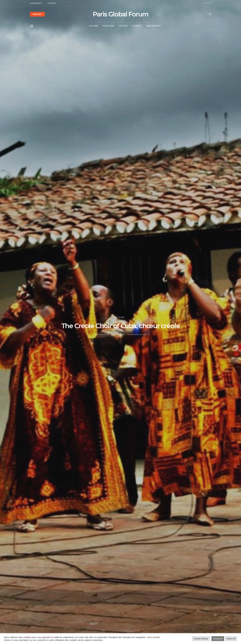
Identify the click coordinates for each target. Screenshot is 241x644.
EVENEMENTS (36, 3)
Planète (137, 26)
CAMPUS (52, 3)
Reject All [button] (231, 639)
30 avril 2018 (119, 334)
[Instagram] (208, 3)
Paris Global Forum (121, 14)
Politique (108, 26)
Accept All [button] (218, 639)
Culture (93, 26)
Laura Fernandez (102, 334)
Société (123, 26)
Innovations (154, 26)
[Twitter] (211, 3)
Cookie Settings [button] (201, 639)
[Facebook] (205, 3)
